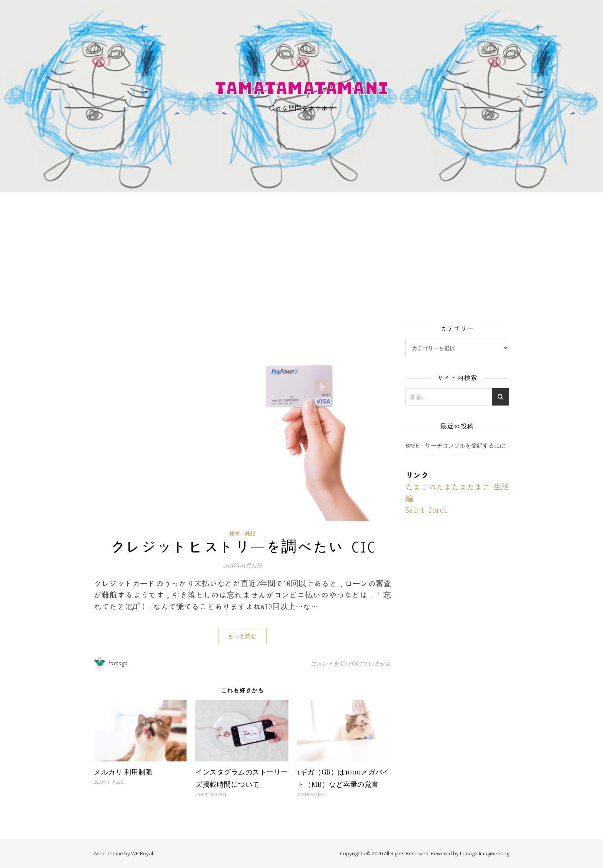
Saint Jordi (426, 510)
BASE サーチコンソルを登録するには (456, 445)
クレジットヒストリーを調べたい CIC (243, 547)
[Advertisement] (301, 250)
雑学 (235, 533)
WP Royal (142, 853)
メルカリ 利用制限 (123, 772)
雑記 (250, 533)
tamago (118, 663)
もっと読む (242, 636)
